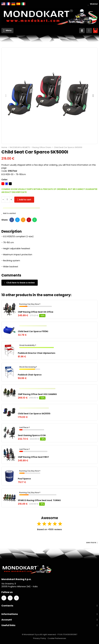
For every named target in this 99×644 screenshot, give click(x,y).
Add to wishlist (9, 213)
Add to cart (25, 200)
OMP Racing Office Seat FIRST (33, 457)
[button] (6, 96)
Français (8, 4)
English (3, 4)
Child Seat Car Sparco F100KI (33, 331)
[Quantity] (7, 200)
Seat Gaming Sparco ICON (32, 435)
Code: (4, 171)
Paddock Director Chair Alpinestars (37, 353)
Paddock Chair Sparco (30, 375)
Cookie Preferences (57, 638)
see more (92, 542)
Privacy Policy (40, 638)
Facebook (12, 220)
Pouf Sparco (24, 479)
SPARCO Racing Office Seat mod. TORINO (39, 500)
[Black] (10, 184)
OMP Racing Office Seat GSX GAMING (37, 394)
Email (23, 220)
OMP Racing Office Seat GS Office (36, 312)
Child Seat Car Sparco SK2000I (34, 414)
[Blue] (7, 184)
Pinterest (29, 220)
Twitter (17, 220)
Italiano (23, 4)
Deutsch (13, 4)
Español (18, 4)
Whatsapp (35, 220)
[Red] (3, 184)
